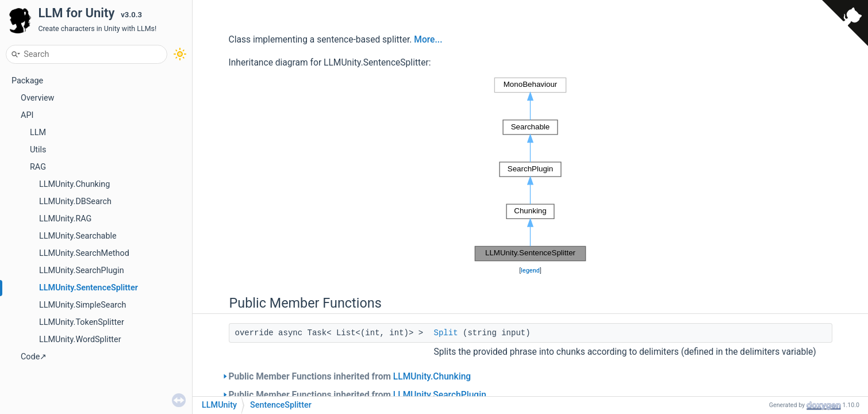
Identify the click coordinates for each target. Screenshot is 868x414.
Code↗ (34, 357)
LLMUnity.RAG (65, 219)
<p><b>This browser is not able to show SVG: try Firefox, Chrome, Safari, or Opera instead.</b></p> (530, 170)
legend (530, 271)
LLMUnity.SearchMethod (84, 253)
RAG (38, 167)
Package (27, 81)
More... (428, 40)
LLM (38, 133)
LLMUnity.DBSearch (75, 202)
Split (446, 333)
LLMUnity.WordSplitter (80, 340)
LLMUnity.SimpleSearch (82, 305)
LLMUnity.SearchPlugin (82, 271)
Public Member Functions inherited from (350, 377)
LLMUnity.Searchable (78, 236)
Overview (37, 98)
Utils (38, 150)
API (27, 115)
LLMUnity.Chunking (74, 184)
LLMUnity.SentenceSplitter (89, 288)
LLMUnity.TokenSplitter (82, 322)
